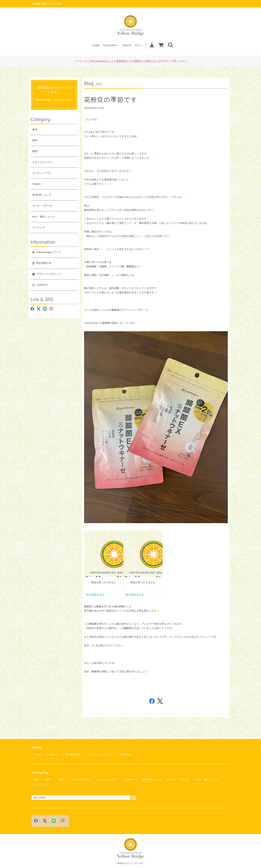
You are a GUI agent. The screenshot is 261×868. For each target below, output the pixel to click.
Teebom (37, 184)
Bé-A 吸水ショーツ (44, 217)
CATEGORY (111, 45)
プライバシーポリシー (99, 755)
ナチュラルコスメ (42, 162)
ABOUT (127, 45)
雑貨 (35, 151)
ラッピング (39, 228)
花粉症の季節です (111, 100)
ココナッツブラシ (42, 173)
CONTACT (125, 755)
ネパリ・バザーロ (42, 206)
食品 (35, 129)
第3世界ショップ (42, 195)
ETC (139, 45)
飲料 (35, 140)
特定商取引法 (71, 755)
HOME (96, 45)
